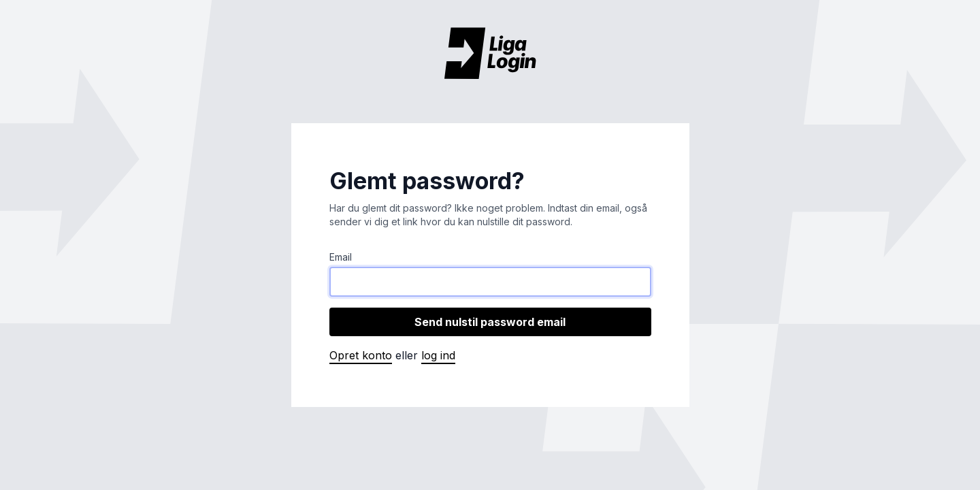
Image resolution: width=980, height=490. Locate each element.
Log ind (438, 355)
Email (341, 257)
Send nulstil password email (490, 322)
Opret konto (361, 355)
